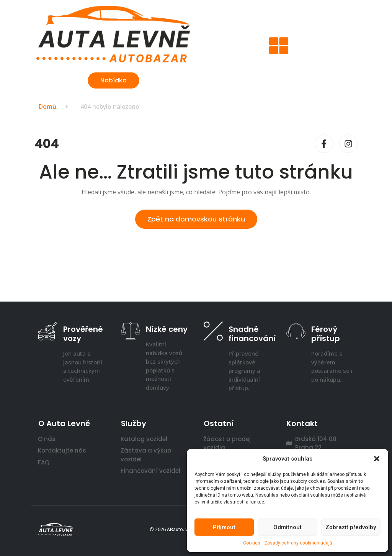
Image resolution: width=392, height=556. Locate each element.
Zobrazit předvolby (351, 527)
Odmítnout (287, 527)
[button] (377, 459)
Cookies (252, 543)
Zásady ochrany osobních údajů (298, 543)
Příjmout (224, 527)
